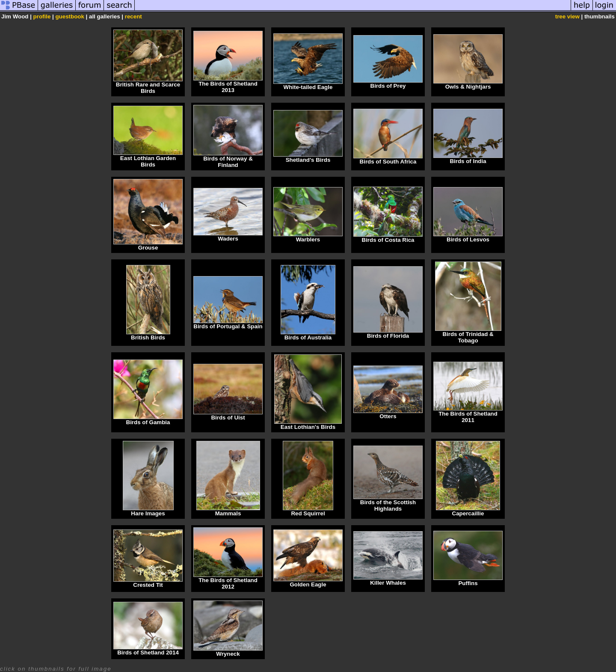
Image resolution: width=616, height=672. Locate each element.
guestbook (70, 16)
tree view (567, 16)
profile (42, 16)
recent (133, 16)
